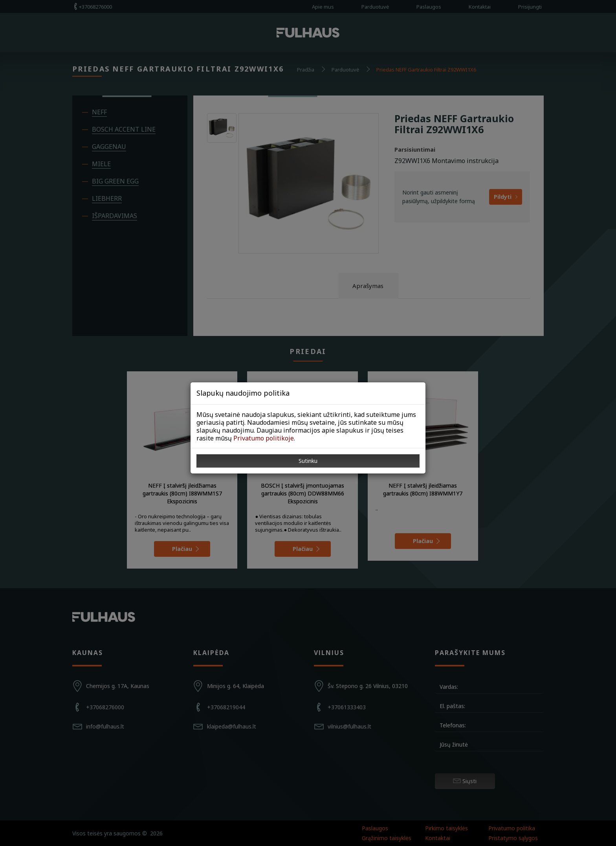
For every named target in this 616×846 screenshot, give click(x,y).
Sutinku (308, 461)
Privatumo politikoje (264, 438)
